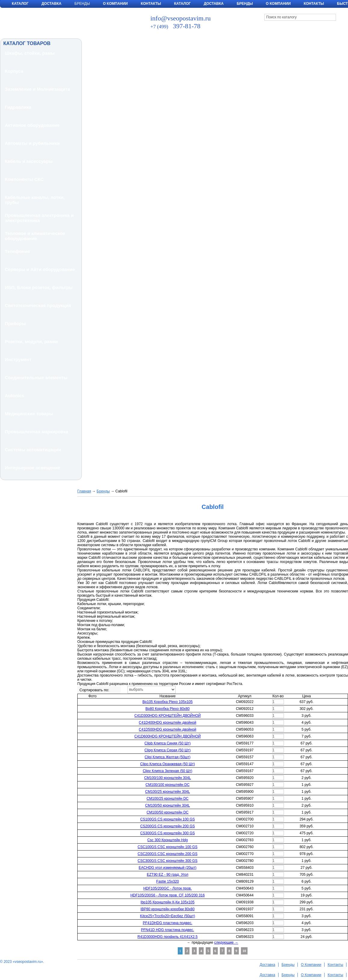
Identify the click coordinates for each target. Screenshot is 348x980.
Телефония (17, 251)
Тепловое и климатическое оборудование (35, 236)
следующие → (226, 942)
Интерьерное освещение (32, 468)
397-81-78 (175, 26)
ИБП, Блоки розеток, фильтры (39, 287)
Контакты (151, 4)
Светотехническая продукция (38, 305)
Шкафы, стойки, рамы (30, 53)
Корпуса (14, 71)
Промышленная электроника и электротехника (39, 218)
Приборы (15, 323)
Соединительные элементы (36, 377)
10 (244, 951)
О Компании (115, 4)
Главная (84, 491)
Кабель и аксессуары (29, 161)
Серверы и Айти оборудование (40, 269)
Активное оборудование (32, 125)
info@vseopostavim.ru (181, 18)
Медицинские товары (29, 414)
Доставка (51, 4)
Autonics (14, 396)
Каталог (20, 4)
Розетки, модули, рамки (31, 341)
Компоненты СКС (24, 179)
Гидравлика (18, 107)
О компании (278, 4)
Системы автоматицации (33, 450)
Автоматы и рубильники (32, 143)
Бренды (245, 4)
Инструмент (18, 359)
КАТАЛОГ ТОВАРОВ (27, 43)
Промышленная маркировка (37, 432)
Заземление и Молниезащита (37, 89)
